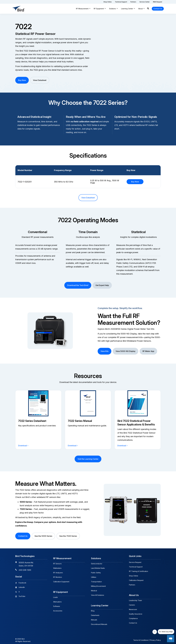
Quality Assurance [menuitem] (136, 613)
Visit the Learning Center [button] (88, 459)
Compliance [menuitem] (133, 617)
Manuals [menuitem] (94, 617)
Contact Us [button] (158, 9)
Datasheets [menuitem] (95, 613)
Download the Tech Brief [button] (78, 285)
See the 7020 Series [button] (68, 536)
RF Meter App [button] (148, 351)
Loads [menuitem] (55, 595)
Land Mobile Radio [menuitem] (98, 567)
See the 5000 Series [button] (43, 536)
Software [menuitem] (57, 604)
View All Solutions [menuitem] (98, 594)
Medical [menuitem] (94, 589)
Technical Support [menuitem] (136, 567)
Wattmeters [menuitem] (57, 567)
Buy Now (135, 182)
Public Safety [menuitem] (96, 571)
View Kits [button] (104, 351)
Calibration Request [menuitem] (136, 580)
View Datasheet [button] (40, 80)
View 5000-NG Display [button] (125, 351)
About (140, 9)
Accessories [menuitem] (58, 608)
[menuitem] (108, 2)
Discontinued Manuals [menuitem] (99, 622)
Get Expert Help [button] (102, 285)
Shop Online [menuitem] (134, 576)
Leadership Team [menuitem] (135, 599)
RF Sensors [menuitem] (57, 562)
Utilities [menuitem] (94, 576)
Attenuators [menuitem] (57, 599)
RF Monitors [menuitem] (58, 576)
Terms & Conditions (141, 637)
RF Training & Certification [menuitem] (139, 571)
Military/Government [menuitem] (98, 585)
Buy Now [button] (22, 80)
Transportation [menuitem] (96, 580)
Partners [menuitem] (132, 585)
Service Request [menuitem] (135, 562)
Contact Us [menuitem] (133, 622)
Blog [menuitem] (93, 608)
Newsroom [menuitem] (133, 608)
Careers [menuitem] (132, 604)
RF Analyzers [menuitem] (58, 571)
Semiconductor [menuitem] (97, 562)
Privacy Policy (155, 637)
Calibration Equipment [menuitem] (61, 580)
